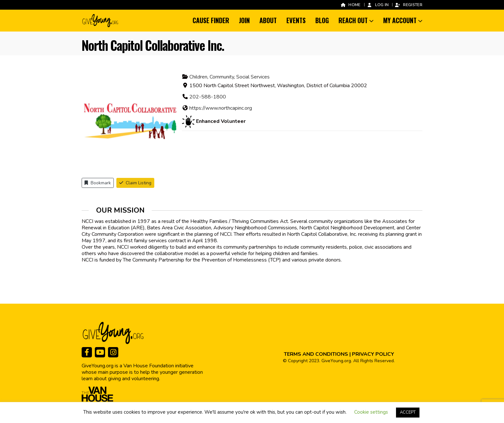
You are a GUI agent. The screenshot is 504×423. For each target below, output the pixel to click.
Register (409, 5)
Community (222, 77)
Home (350, 5)
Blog (322, 20)
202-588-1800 (208, 97)
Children (198, 77)
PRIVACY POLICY (373, 354)
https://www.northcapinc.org (221, 108)
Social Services (253, 77)
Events (296, 20)
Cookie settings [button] (371, 412)
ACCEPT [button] (408, 412)
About (268, 20)
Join (244, 20)
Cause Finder (211, 20)
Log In (378, 5)
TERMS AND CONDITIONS (316, 354)
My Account (400, 20)
